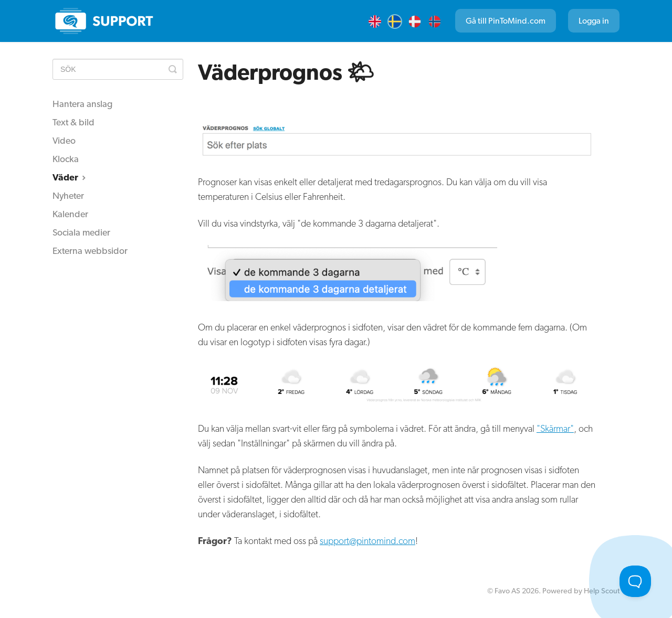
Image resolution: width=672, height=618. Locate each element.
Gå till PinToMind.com (506, 21)
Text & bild (73, 122)
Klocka (66, 159)
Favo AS (507, 590)
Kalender (70, 214)
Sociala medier (81, 232)
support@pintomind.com (367, 541)
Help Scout (602, 590)
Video (64, 140)
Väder (70, 177)
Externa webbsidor (90, 251)
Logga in (594, 21)
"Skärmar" (555, 428)
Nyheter (68, 195)
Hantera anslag (82, 104)
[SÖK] (118, 69)
